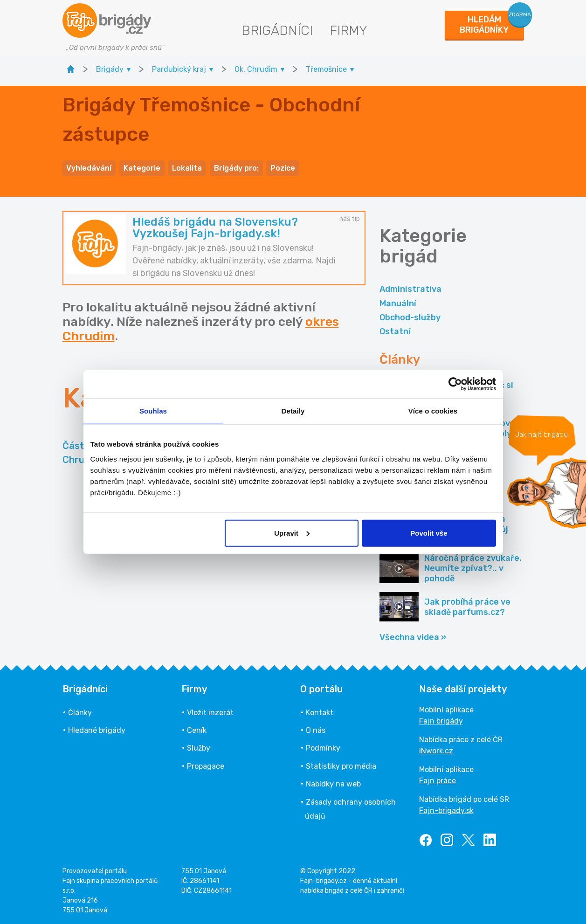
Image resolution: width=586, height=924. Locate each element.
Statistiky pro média (341, 766)
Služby (199, 748)
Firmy (348, 31)
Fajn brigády (441, 721)
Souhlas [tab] (153, 411)
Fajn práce (438, 780)
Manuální (398, 303)
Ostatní (395, 331)
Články (80, 712)
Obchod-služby (410, 317)
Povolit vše (429, 533)
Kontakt (320, 712)
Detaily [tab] (293, 411)
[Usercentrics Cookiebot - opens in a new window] (455, 384)
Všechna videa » (413, 637)
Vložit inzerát (210, 712)
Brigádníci (277, 31)
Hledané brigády (97, 730)
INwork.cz (436, 750)
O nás (316, 730)
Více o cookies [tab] (433, 411)
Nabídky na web (333, 783)
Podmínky (323, 748)
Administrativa (410, 289)
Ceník (197, 730)
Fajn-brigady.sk (446, 810)
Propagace (206, 766)
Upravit (292, 533)
